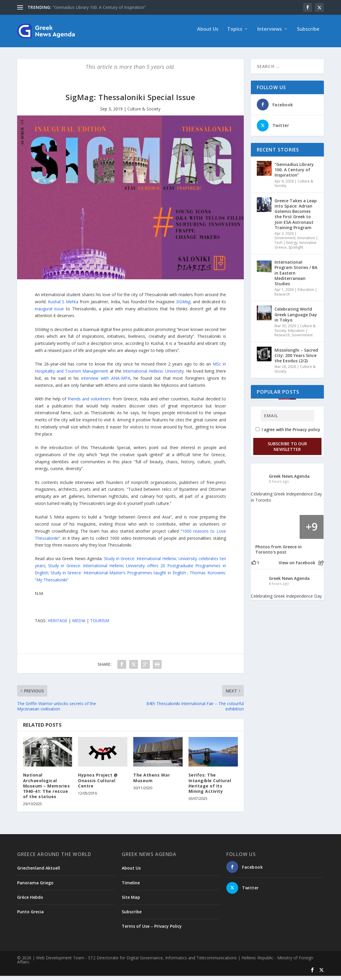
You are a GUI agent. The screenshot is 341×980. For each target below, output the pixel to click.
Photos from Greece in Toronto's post (279, 554)
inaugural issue (49, 313)
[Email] (287, 420)
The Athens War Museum (152, 782)
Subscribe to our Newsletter (287, 451)
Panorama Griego (35, 887)
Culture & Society (144, 113)
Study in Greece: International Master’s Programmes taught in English (119, 577)
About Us (208, 34)
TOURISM (100, 625)
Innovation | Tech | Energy (296, 244)
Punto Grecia (30, 916)
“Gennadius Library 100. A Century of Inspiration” (99, 7)
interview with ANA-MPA (106, 382)
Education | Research (291, 337)
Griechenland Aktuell (39, 872)
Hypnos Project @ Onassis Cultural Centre (98, 784)
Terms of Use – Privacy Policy (152, 930)
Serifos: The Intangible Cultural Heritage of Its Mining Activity (210, 787)
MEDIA (79, 625)
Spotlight (296, 251)
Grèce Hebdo (30, 901)
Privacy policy (306, 434)
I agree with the (288, 434)
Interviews (270, 34)
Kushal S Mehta (63, 306)
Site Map (131, 901)
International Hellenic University (153, 375)
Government (285, 242)
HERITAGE (57, 625)
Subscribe (308, 34)
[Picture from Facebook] (263, 531)
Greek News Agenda (289, 480)
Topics (235, 34)
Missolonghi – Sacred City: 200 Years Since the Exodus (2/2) (296, 359)
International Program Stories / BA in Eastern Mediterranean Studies (296, 277)
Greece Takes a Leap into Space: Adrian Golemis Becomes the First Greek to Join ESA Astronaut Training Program (296, 218)
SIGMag (183, 306)
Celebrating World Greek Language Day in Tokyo (296, 318)
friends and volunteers (89, 403)
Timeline (131, 887)
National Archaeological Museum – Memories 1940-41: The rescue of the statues (47, 790)
